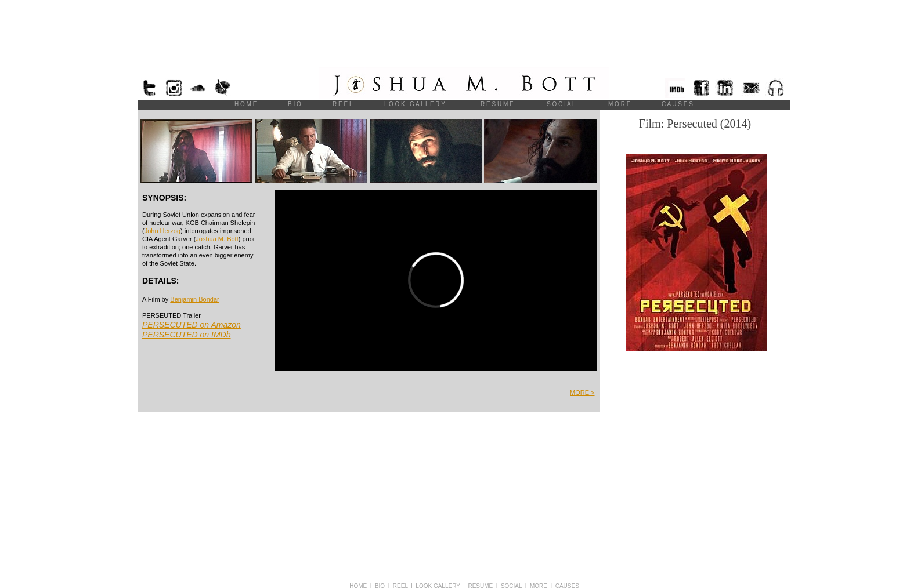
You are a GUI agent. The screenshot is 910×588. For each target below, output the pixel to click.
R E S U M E (497, 104)
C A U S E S (677, 104)
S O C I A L (561, 104)
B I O (295, 104)
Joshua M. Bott (217, 239)
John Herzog (162, 231)
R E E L (342, 104)
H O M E (245, 104)
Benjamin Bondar (194, 299)
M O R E (619, 104)
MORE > (582, 393)
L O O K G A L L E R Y (415, 104)
